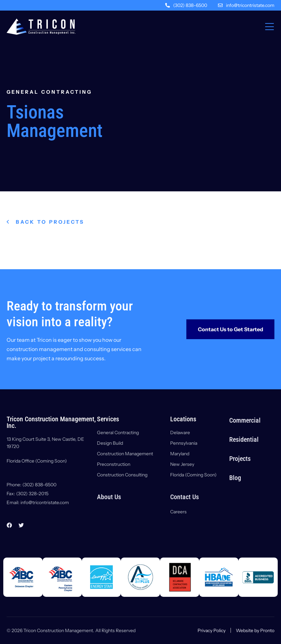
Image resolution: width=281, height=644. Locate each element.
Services (108, 419)
